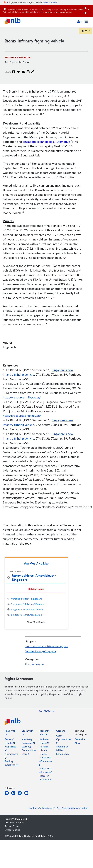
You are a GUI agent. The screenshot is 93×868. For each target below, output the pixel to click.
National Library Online (44, 750)
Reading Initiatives (11, 763)
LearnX (25, 754)
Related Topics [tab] (36, 589)
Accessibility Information (75, 808)
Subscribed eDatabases (46, 761)
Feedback (48, 808)
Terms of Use (12, 826)
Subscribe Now (80, 741)
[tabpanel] (36, 610)
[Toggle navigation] (86, 22)
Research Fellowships (46, 778)
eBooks (10, 743)
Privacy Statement (14, 822)
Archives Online (44, 741)
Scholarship (63, 754)
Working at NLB (62, 748)
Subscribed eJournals (46, 770)
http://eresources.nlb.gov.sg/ (22, 397)
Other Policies (12, 830)
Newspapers (11, 755)
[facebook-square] (14, 795)
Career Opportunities (64, 739)
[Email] (23, 74)
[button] (80, 22)
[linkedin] (8, 795)
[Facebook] (14, 74)
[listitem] (11, 733)
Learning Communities (29, 748)
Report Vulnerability (16, 819)
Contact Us (35, 808)
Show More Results (36, 622)
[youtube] (28, 795)
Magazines (10, 748)
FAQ (58, 808)
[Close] (90, 7)
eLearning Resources (28, 741)
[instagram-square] (21, 795)
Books (9, 739)
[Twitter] (18, 74)
